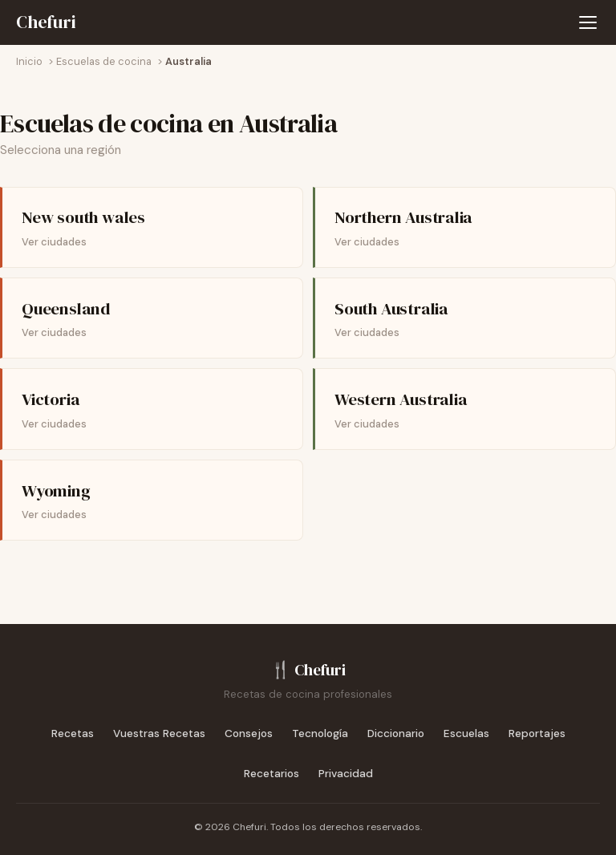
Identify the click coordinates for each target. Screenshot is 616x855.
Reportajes (537, 733)
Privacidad (346, 774)
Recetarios (272, 774)
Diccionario (396, 733)
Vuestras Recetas (159, 733)
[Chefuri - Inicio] (46, 22)
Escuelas (466, 733)
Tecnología (320, 733)
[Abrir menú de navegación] (588, 22)
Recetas (73, 733)
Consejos (249, 733)
